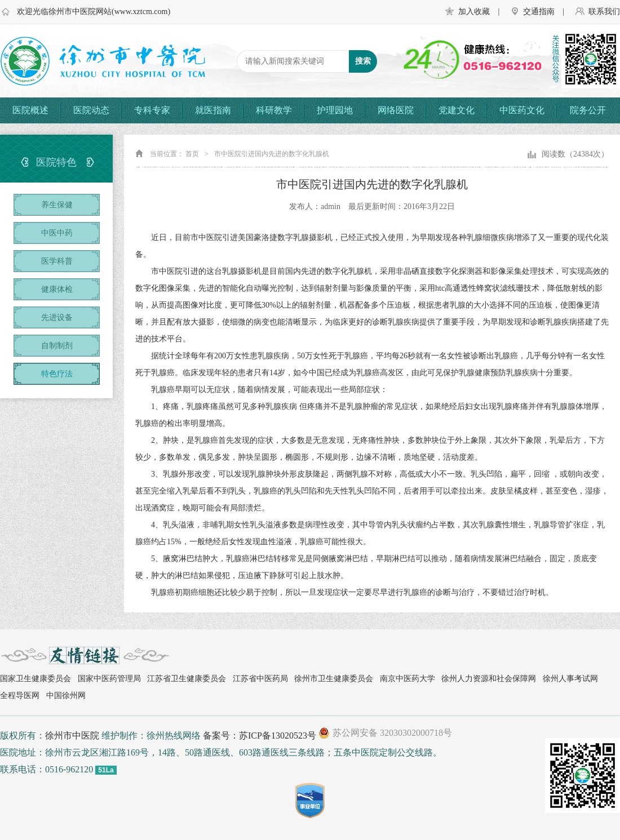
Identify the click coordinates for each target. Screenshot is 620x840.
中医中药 (57, 233)
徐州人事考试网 (570, 679)
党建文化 (457, 110)
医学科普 (57, 261)
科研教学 (274, 110)
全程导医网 (20, 695)
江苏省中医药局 (260, 679)
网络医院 (396, 110)
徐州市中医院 (72, 735)
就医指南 (213, 110)
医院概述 (30, 110)
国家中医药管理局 (109, 679)
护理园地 (335, 110)
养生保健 (57, 205)
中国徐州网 (66, 695)
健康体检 (57, 289)
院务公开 (588, 110)
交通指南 (539, 12)
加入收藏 (474, 12)
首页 (192, 154)
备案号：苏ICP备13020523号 (260, 735)
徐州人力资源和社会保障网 (489, 679)
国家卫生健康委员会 (36, 679)
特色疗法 (57, 374)
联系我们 (604, 12)
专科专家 (152, 110)
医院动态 (91, 110)
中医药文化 (522, 110)
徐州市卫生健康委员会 (334, 679)
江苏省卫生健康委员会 (187, 679)
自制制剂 (57, 346)
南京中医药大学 (408, 679)
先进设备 (57, 317)
